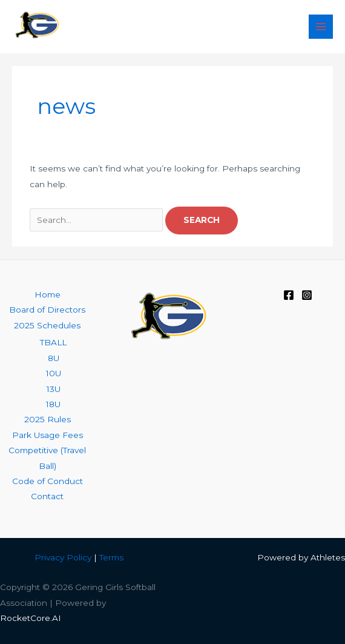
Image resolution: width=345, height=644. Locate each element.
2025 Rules (48, 419)
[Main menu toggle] (321, 27)
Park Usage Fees (48, 435)
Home (48, 294)
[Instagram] (307, 295)
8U (54, 358)
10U (54, 373)
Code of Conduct (48, 481)
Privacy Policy (63, 557)
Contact (47, 496)
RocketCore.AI (31, 618)
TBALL (53, 342)
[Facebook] (289, 295)
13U (54, 389)
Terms (111, 557)
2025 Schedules (47, 325)
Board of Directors (47, 310)
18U (53, 404)
